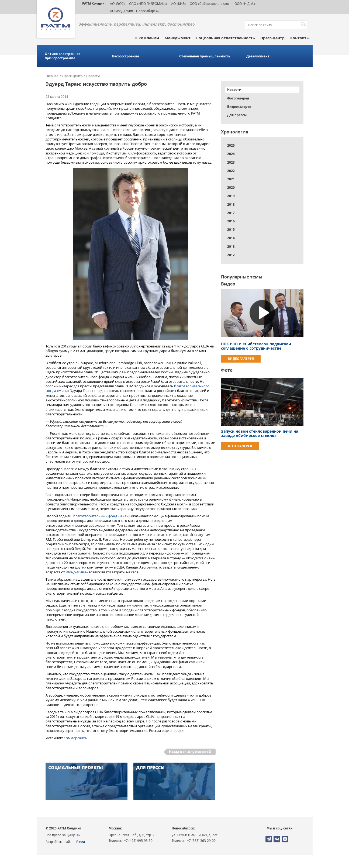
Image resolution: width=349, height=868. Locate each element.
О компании (147, 38)
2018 (231, 204)
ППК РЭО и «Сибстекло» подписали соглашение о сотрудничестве (256, 346)
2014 (231, 238)
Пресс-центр (272, 38)
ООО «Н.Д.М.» (245, 4)
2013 (231, 247)
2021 (231, 179)
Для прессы (237, 115)
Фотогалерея (238, 98)
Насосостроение (125, 56)
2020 (231, 187)
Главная (52, 76)
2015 (231, 230)
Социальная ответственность (226, 38)
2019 (231, 196)
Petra (81, 842)
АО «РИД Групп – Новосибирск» (134, 11)
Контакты (300, 38)
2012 (231, 255)
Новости (93, 76)
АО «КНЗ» (179, 4)
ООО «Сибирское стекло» (210, 4)
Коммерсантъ (75, 738)
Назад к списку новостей (190, 752)
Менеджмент (178, 38)
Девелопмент (258, 56)
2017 (231, 213)
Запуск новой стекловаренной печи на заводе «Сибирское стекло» (260, 433)
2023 (231, 162)
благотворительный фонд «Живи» (102, 516)
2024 (231, 154)
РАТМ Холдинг (94, 3)
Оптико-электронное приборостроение (63, 56)
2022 (231, 171)
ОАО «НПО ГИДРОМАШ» (148, 4)
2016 (231, 221)
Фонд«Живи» (77, 572)
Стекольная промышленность (205, 56)
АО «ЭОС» (118, 4)
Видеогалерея (239, 107)
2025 (231, 145)
